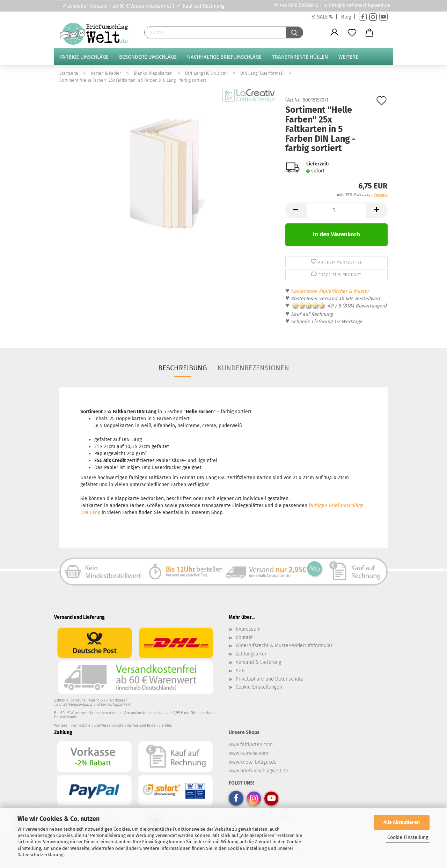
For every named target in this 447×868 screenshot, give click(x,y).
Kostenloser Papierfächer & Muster (330, 291)
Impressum (248, 629)
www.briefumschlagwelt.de (258, 771)
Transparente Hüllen (300, 57)
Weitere (348, 57)
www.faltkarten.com (251, 745)
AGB (240, 671)
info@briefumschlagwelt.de (360, 5)
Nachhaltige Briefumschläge (224, 57)
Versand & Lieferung (258, 662)
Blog (346, 17)
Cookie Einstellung (408, 837)
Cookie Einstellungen (259, 687)
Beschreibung (183, 368)
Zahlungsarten (252, 654)
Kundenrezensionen (253, 368)
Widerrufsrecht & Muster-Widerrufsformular (284, 646)
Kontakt (244, 637)
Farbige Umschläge (84, 57)
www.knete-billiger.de (253, 762)
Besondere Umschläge (148, 57)
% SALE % (322, 17)
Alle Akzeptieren (402, 822)
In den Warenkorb (336, 234)
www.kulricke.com (248, 753)
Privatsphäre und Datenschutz (269, 679)
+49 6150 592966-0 (299, 5)
